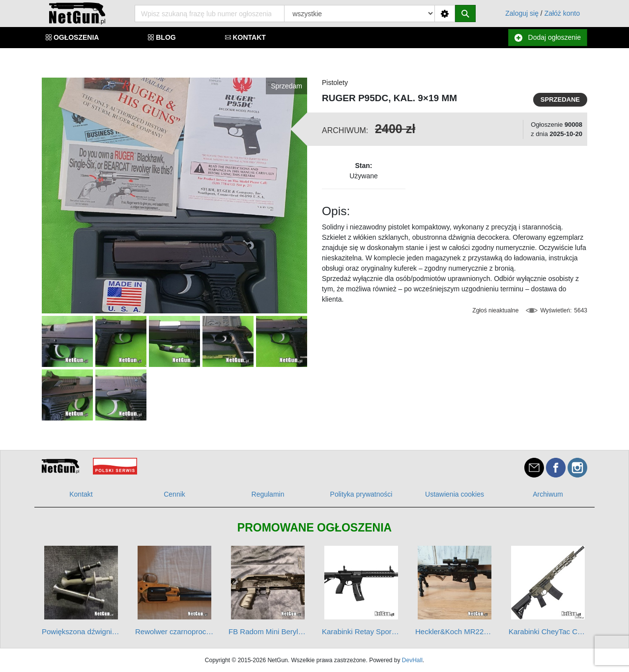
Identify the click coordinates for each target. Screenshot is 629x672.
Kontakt (81, 494)
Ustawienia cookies (455, 494)
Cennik (174, 494)
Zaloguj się (522, 13)
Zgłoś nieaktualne (495, 310)
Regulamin (268, 494)
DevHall (412, 660)
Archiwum (548, 494)
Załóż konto (562, 13)
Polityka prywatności (361, 494)
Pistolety (335, 83)
